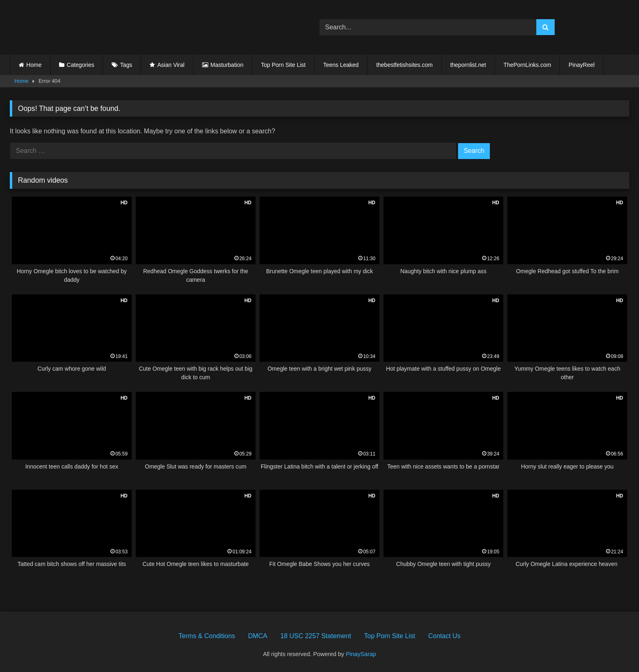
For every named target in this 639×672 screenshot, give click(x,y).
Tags (126, 65)
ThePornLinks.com (528, 65)
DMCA (258, 636)
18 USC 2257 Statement (316, 636)
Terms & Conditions (207, 636)
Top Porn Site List (283, 65)
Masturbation (227, 65)
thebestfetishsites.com (404, 65)
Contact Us (444, 636)
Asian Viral (171, 65)
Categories (81, 65)
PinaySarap (361, 654)
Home (34, 65)
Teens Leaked (341, 65)
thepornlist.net (468, 65)
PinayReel (582, 65)
